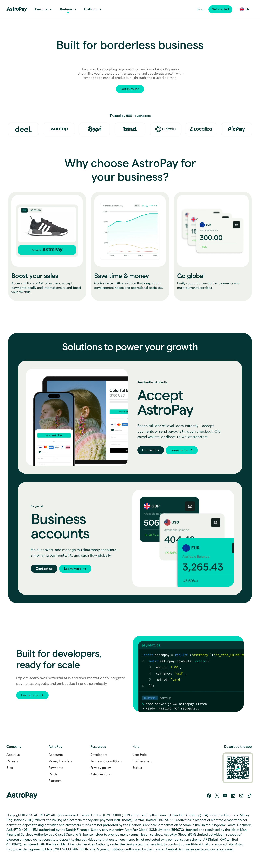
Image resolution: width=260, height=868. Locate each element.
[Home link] (17, 9)
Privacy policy (101, 768)
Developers (99, 755)
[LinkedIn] (233, 796)
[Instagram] (241, 796)
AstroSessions (101, 774)
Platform (55, 781)
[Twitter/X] (217, 796)
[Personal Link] (42, 9)
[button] (220, 9)
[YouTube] (225, 796)
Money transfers (60, 761)
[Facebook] (209, 796)
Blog (200, 9)
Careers (12, 761)
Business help (142, 761)
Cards (53, 774)
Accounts (56, 755)
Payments (56, 768)
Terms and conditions (106, 761)
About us (13, 755)
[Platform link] (91, 9)
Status (137, 768)
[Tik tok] (249, 796)
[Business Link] (66, 9)
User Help (140, 755)
